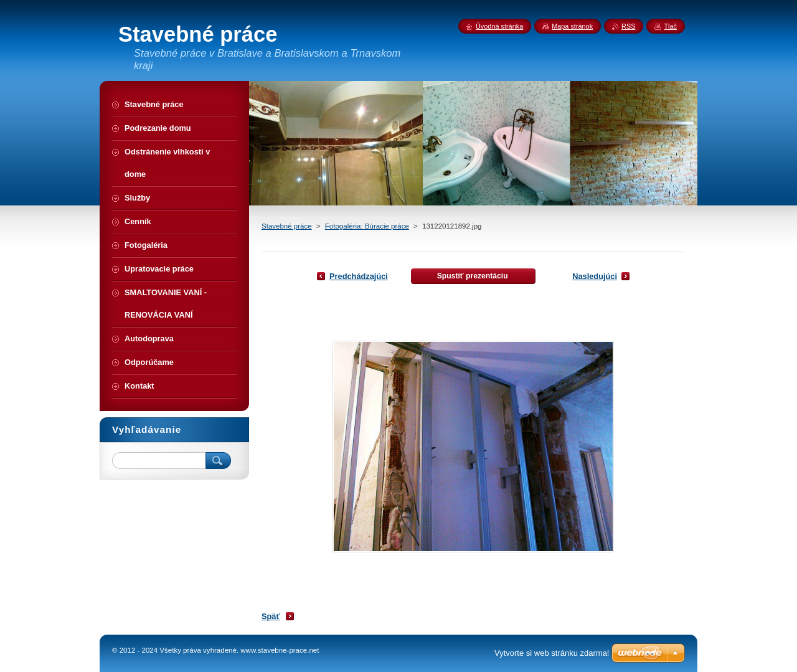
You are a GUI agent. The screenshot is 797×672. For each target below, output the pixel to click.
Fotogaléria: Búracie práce (367, 226)
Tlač (670, 26)
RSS (628, 26)
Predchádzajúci (359, 276)
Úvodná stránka (499, 26)
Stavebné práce (287, 226)
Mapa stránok (572, 26)
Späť (271, 616)
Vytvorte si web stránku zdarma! (552, 653)
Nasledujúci (595, 276)
